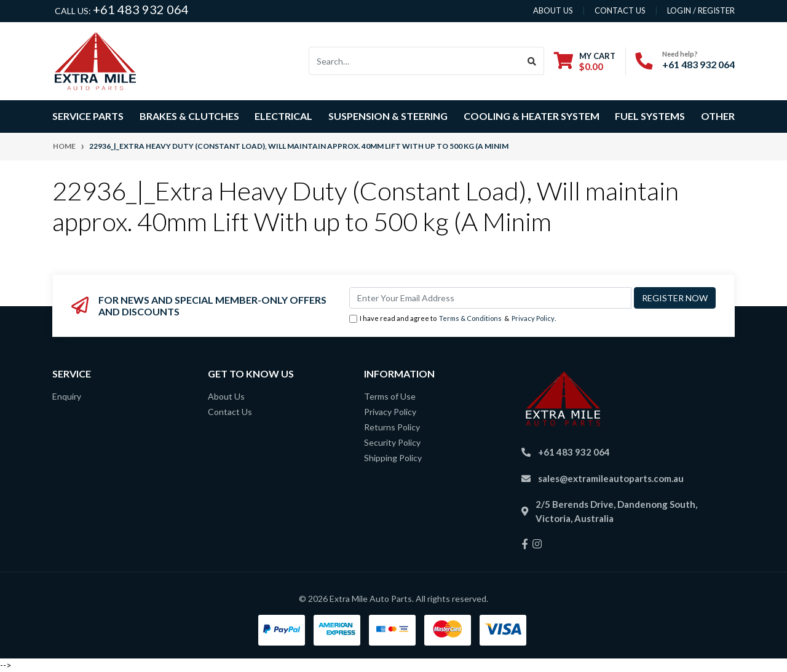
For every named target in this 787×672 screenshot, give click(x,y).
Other (718, 116)
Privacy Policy (533, 318)
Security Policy (392, 442)
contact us (620, 10)
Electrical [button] (283, 116)
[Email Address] (490, 298)
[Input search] (415, 61)
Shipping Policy (393, 458)
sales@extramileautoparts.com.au (611, 478)
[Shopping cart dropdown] (585, 61)
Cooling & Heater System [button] (532, 116)
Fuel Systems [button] (650, 116)
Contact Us (230, 412)
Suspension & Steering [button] (388, 116)
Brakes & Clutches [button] (189, 116)
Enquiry (67, 396)
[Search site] (532, 61)
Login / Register (701, 10)
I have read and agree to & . (453, 319)
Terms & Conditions (470, 318)
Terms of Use (390, 396)
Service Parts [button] (88, 116)
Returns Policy (392, 427)
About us (553, 10)
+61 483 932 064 (141, 9)
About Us (226, 396)
